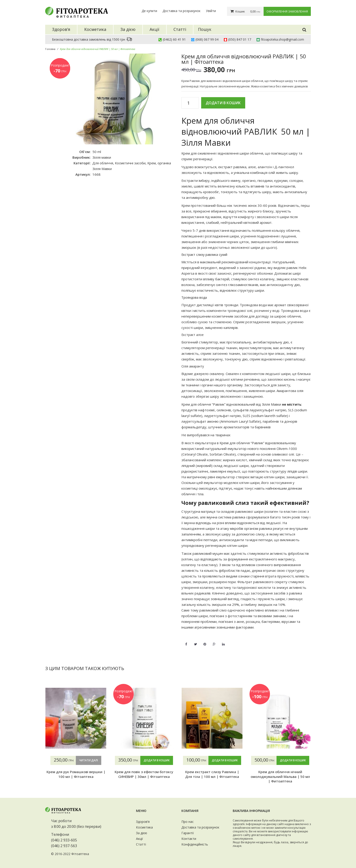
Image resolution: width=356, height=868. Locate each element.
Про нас (188, 822)
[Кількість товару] (190, 103)
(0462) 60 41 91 (174, 39)
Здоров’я (143, 822)
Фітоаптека (80, 854)
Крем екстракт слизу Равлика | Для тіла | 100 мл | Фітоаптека (212, 774)
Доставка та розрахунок (182, 11)
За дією (142, 833)
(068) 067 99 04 (207, 39)
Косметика (144, 827)
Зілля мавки (102, 157)
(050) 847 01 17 (240, 39)
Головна (50, 49)
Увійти (211, 11)
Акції (140, 839)
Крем (152, 163)
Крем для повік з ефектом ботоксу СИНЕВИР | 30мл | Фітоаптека (144, 774)
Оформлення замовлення (287, 11)
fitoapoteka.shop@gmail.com (282, 39)
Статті (141, 844)
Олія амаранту (193, 366)
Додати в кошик (223, 103)
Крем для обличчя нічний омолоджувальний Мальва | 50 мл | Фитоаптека (280, 776)
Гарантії (188, 833)
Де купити (149, 11)
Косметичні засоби (130, 163)
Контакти (189, 839)
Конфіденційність (195, 844)
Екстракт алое (193, 335)
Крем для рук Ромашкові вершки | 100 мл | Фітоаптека (76, 774)
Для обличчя (103, 163)
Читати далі (89, 760)
